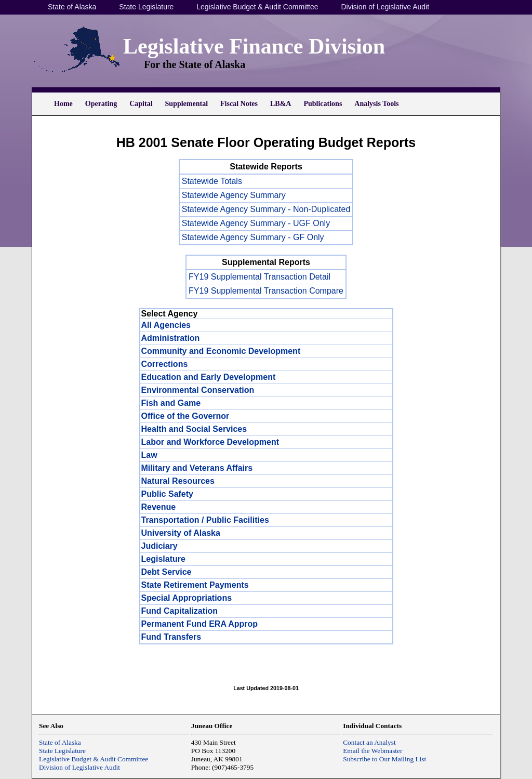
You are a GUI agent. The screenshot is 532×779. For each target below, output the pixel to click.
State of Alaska (72, 7)
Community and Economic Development (221, 351)
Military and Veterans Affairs (197, 468)
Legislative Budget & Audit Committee (257, 7)
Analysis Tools (376, 104)
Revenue (159, 507)
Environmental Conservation (198, 390)
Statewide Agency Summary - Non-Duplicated (266, 209)
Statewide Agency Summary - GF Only (253, 237)
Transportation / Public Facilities (205, 520)
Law (149, 455)
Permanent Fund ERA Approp (200, 624)
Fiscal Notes (239, 104)
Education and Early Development (209, 377)
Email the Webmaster (373, 751)
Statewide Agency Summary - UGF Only (256, 223)
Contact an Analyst (369, 742)
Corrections (165, 364)
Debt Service (167, 572)
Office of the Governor (185, 416)
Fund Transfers (171, 637)
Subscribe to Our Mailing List (384, 759)
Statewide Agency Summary (234, 195)
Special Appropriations (187, 598)
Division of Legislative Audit (385, 7)
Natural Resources (178, 481)
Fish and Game (171, 403)
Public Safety (167, 494)
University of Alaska (181, 533)
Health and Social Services (194, 429)
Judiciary (159, 546)
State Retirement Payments (195, 585)
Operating (101, 104)
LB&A (281, 104)
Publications (323, 104)
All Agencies (166, 325)
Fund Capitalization (180, 611)
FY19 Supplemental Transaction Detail (260, 277)
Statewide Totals (212, 181)
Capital (141, 104)
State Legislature (146, 7)
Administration (171, 338)
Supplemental (187, 104)
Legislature (163, 559)
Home (63, 104)
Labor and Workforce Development (210, 442)
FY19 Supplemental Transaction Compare (266, 291)
